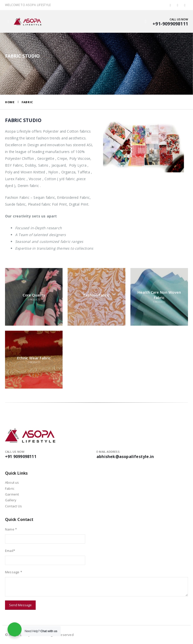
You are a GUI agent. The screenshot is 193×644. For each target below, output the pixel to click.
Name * (11, 529)
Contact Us (13, 506)
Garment (12, 494)
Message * (14, 572)
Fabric (10, 488)
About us (12, 482)
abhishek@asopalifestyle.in (125, 457)
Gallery (11, 500)
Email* (10, 551)
